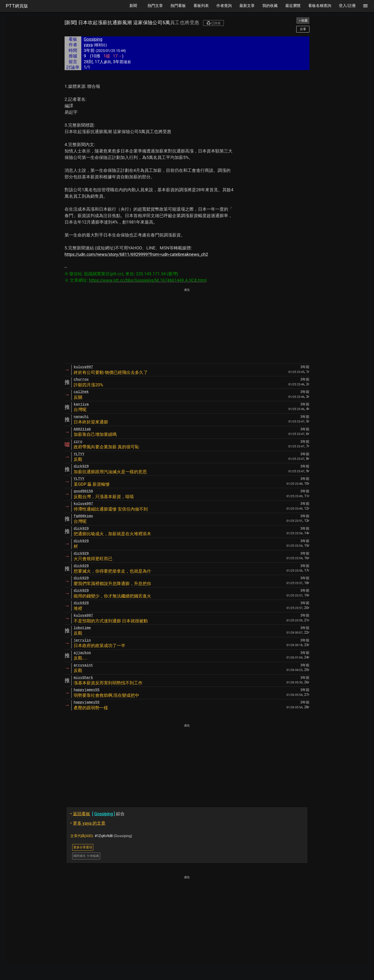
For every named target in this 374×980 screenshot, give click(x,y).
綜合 (97, 814)
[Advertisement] (187, 326)
